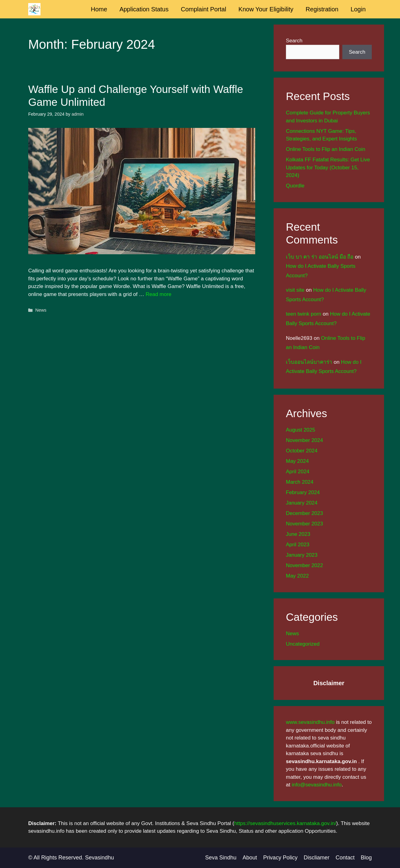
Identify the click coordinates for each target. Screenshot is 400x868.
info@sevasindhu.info (317, 785)
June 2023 (298, 534)
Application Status (144, 9)
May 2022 (297, 576)
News (41, 310)
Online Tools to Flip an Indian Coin (326, 149)
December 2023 (304, 513)
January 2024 (302, 503)
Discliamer (317, 858)
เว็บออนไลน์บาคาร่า (309, 362)
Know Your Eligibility (266, 9)
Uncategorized (303, 644)
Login (358, 9)
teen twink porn (304, 314)
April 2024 (298, 472)
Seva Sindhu (221, 858)
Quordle (295, 186)
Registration (322, 9)
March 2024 (300, 482)
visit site (295, 290)
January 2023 (302, 555)
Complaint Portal (204, 9)
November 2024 (304, 440)
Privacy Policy (280, 858)
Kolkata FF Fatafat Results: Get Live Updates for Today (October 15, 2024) (328, 167)
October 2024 (302, 451)
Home (99, 9)
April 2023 (298, 545)
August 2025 (300, 430)
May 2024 (297, 461)
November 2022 (304, 565)
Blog (366, 858)
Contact (345, 858)
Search (294, 41)
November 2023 (304, 524)
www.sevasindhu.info (310, 722)
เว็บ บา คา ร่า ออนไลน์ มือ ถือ (320, 257)
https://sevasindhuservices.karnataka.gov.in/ (285, 823)
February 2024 (303, 492)
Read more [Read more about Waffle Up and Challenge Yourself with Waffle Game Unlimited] (159, 294)
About (250, 858)
